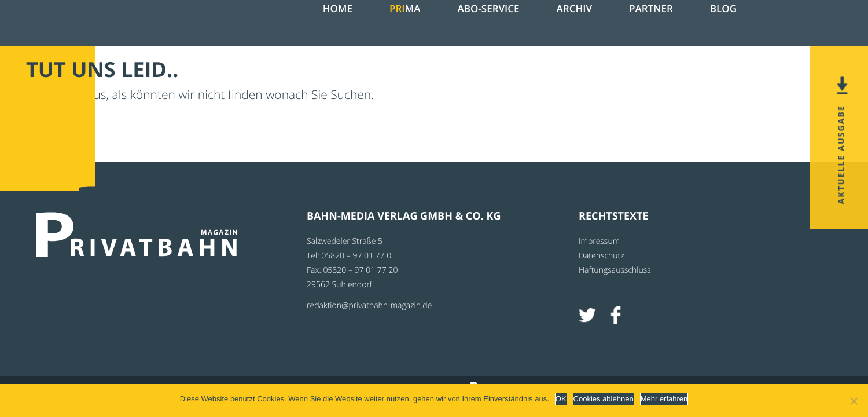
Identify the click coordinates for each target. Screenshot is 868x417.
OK (561, 399)
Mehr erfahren (664, 399)
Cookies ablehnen (604, 399)
